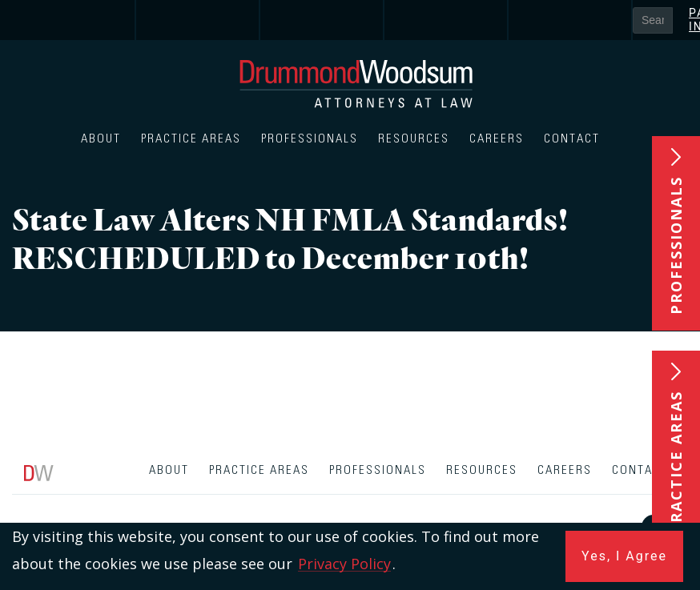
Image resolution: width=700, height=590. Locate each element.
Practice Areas (191, 139)
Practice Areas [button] (676, 462)
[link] (74, 20)
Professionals (310, 139)
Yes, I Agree (624, 556)
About (101, 139)
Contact (572, 139)
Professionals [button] (676, 245)
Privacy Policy (344, 564)
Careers (497, 139)
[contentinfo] (350, 521)
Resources (414, 139)
